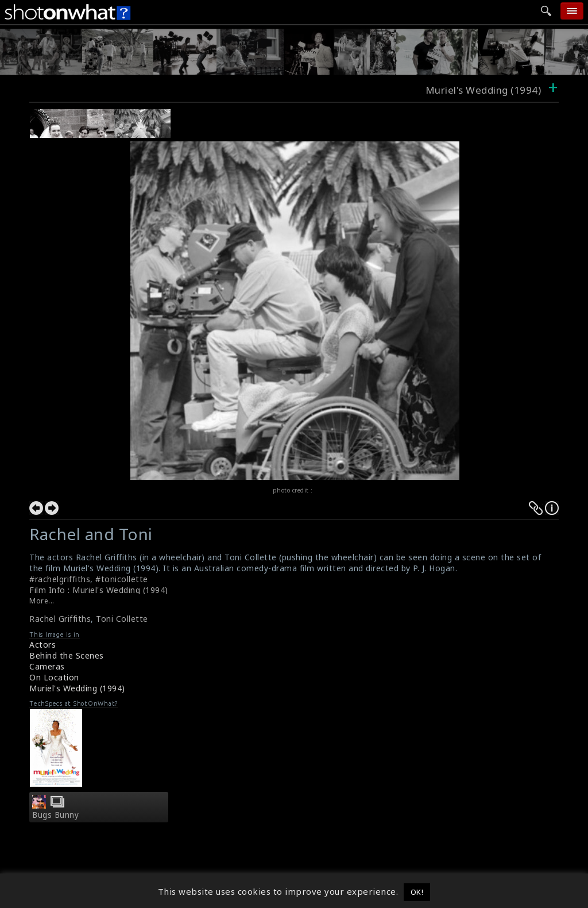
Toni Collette (122, 619)
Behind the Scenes (67, 655)
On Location (54, 677)
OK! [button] (417, 892)
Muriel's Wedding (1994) (77, 688)
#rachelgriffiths (60, 579)
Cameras (47, 666)
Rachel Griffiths (60, 619)
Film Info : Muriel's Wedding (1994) (99, 590)
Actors (42, 645)
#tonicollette (122, 579)
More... (42, 601)
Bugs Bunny (55, 815)
